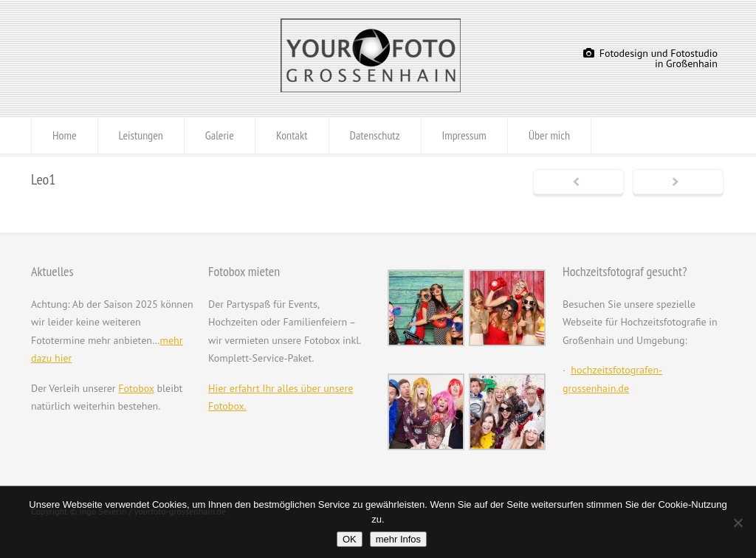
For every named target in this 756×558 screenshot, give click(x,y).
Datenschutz (375, 135)
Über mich (549, 135)
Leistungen (141, 135)
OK (350, 539)
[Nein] (738, 523)
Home (65, 135)
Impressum (464, 135)
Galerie (220, 135)
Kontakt (292, 135)
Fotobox (136, 388)
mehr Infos (398, 539)
